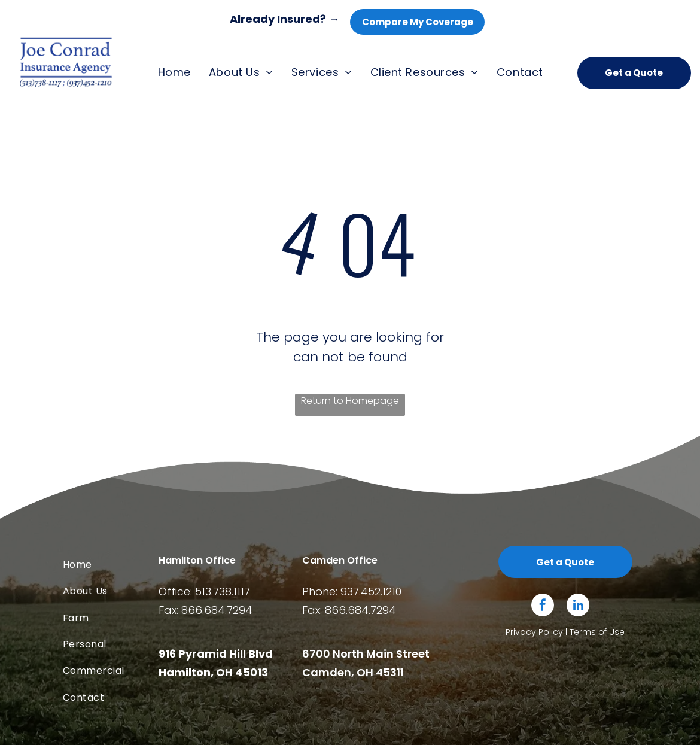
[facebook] (543, 606)
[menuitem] (174, 72)
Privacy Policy (534, 632)
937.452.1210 (371, 592)
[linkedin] (578, 606)
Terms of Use (597, 632)
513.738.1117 (223, 592)
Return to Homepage (350, 401)
